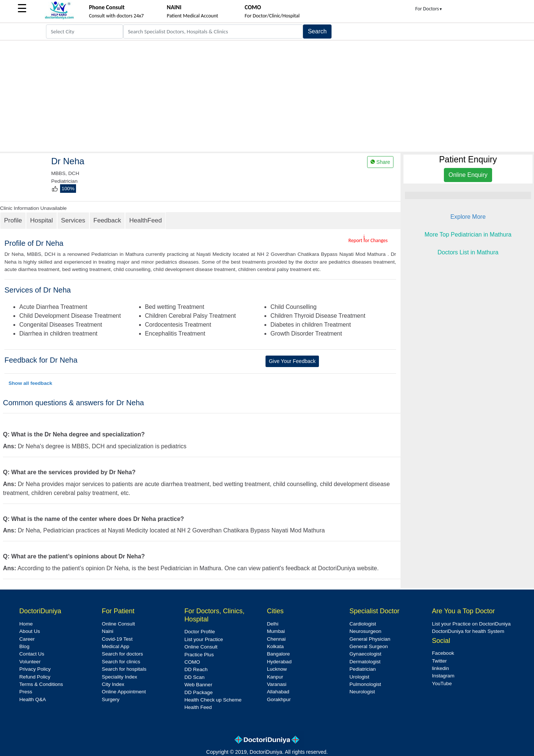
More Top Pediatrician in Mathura (468, 235)
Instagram (443, 676)
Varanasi (277, 684)
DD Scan (194, 677)
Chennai (276, 639)
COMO (192, 662)
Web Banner (198, 685)
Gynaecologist (365, 654)
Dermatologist (365, 662)
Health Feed (198, 707)
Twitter (439, 661)
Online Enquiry (468, 175)
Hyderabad (279, 662)
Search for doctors (123, 654)
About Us (30, 631)
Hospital (41, 220)
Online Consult (118, 624)
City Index (113, 684)
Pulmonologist (365, 684)
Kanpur (275, 677)
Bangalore (278, 654)
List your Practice (204, 639)
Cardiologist (363, 624)
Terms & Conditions (41, 684)
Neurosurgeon (365, 631)
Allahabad (278, 692)
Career (27, 639)
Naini (108, 631)
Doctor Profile (200, 632)
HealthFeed (145, 220)
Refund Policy (35, 677)
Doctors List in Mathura (468, 252)
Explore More (468, 217)
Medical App (116, 646)
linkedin (441, 668)
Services (73, 220)
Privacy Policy (35, 669)
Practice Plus (199, 655)
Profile (13, 220)
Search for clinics (121, 662)
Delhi (273, 624)
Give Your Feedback (292, 361)
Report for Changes (368, 240)
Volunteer (30, 662)
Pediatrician (362, 669)
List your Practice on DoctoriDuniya (471, 624)
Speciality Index (120, 677)
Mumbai (276, 631)
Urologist (359, 677)
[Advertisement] (267, 96)
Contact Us (32, 654)
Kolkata (275, 646)
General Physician (370, 639)
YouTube (442, 684)
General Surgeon (369, 646)
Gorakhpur (279, 699)
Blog (24, 646)
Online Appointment (124, 692)
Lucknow (277, 669)
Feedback (107, 220)
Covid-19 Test (117, 639)
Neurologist (362, 692)
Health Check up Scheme (213, 700)
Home (26, 624)
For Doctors (429, 9)
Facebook (443, 653)
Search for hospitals (124, 669)
